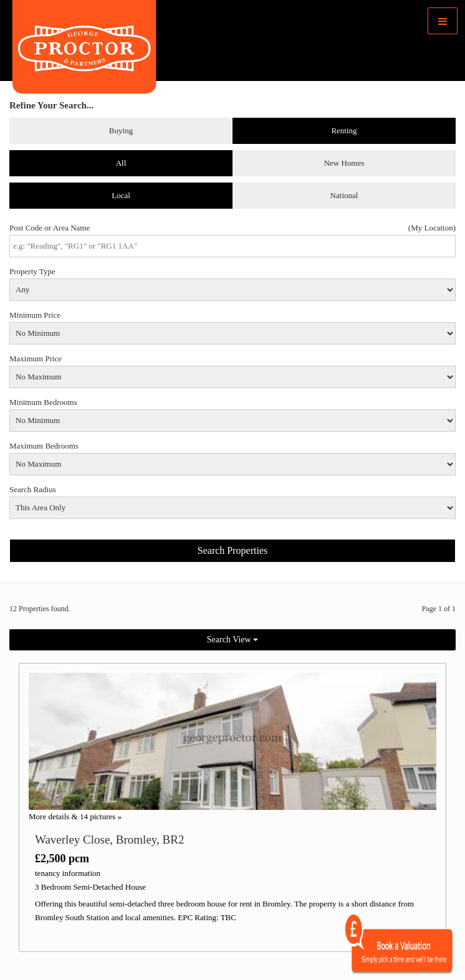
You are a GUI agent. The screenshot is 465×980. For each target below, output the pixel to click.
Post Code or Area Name (50, 228)
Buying (121, 131)
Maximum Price (36, 359)
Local (121, 195)
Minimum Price (35, 315)
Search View (232, 640)
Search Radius (33, 489)
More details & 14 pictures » (75, 816)
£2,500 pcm (62, 859)
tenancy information (68, 873)
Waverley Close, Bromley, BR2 (109, 840)
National (344, 195)
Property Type (32, 271)
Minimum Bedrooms (43, 402)
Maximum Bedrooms (44, 446)
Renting (344, 131)
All (121, 163)
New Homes (344, 163)
